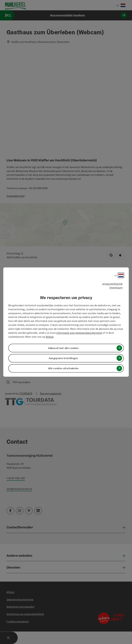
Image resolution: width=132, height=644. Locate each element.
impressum (116, 288)
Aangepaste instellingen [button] (63, 358)
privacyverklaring (112, 284)
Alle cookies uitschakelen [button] (63, 368)
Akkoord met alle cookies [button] (63, 348)
